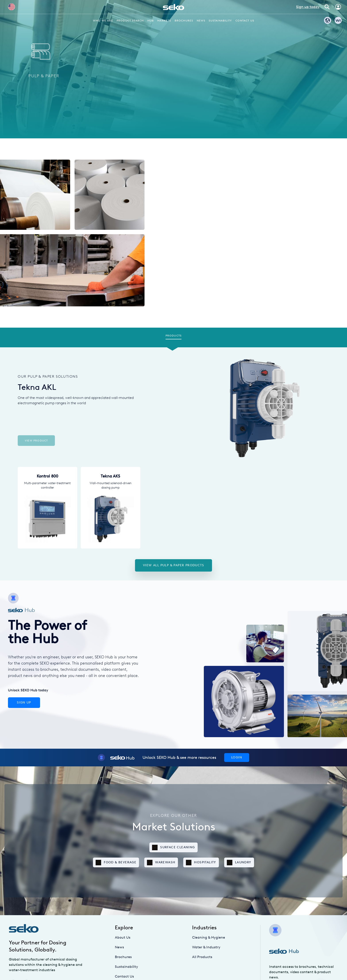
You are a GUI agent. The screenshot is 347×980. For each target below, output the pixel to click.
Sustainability (220, 21)
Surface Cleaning (173, 848)
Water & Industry (206, 947)
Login (237, 757)
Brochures (184, 21)
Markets (164, 21)
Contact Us (245, 21)
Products (174, 336)
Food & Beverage (116, 863)
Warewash (161, 863)
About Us (123, 937)
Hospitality (201, 863)
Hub (151, 21)
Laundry (239, 863)
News (201, 21)
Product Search (130, 21)
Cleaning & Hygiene (209, 937)
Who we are (103, 21)
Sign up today (308, 7)
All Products (202, 957)
